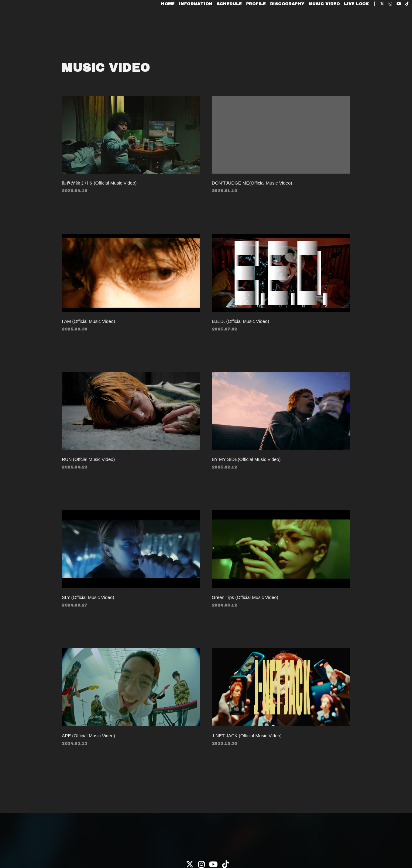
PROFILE (244, 24)
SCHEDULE (217, 24)
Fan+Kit (214, 852)
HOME (156, 24)
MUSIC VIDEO (312, 24)
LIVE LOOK (344, 24)
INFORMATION (183, 24)
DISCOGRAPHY (275, 24)
